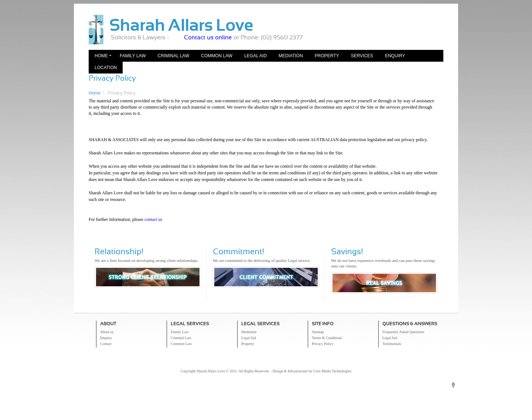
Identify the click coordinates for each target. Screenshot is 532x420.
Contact (106, 344)
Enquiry (395, 56)
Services (362, 56)
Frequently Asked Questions (403, 332)
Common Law (217, 56)
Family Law (133, 56)
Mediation (291, 56)
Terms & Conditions (327, 338)
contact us (153, 219)
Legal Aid (255, 56)
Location (106, 68)
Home (101, 56)
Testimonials (392, 344)
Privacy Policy (122, 93)
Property (327, 56)
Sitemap (318, 332)
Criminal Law (173, 56)
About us (107, 332)
